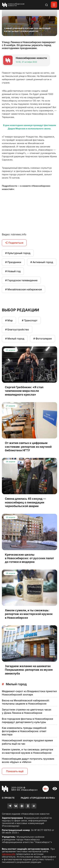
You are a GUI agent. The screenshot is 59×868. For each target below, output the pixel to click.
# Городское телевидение (21, 280)
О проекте (8, 798)
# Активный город (42, 262)
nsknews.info (9, 854)
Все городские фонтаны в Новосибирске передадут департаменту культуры (27, 720)
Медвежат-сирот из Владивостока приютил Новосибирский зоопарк (29, 693)
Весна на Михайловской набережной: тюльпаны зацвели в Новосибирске (26, 702)
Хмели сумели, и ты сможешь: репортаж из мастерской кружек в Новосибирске (28, 751)
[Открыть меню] (54, 5)
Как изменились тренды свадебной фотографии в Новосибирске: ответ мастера (24, 731)
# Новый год (13, 271)
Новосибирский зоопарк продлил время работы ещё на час (27, 742)
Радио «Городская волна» (38, 798)
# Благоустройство (17, 329)
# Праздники (13, 262)
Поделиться (14, 243)
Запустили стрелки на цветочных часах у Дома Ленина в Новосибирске (27, 711)
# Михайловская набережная (24, 289)
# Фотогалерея (43, 339)
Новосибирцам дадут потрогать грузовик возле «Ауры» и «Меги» (28, 760)
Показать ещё (15, 771)
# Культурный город (18, 253)
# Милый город (15, 339)
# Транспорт (30, 320)
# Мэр (9, 320)
